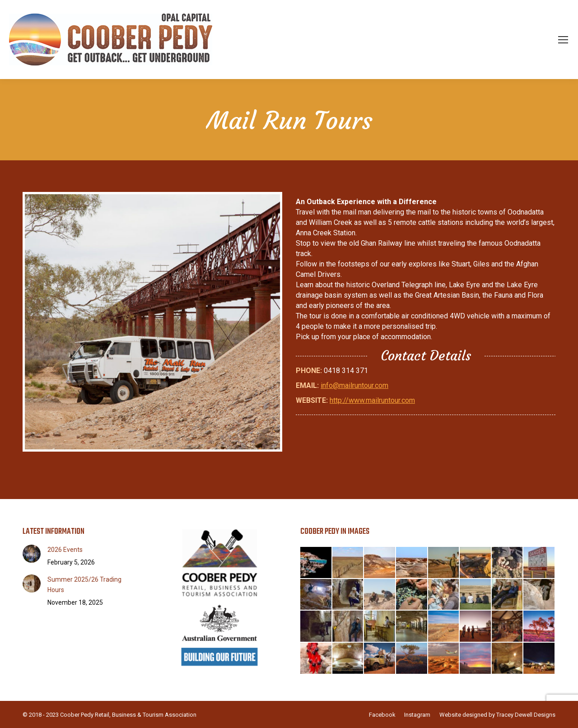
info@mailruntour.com (354, 385)
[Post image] (32, 554)
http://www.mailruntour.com (372, 400)
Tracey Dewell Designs (526, 715)
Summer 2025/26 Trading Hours (84, 585)
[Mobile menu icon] (563, 40)
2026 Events (65, 550)
